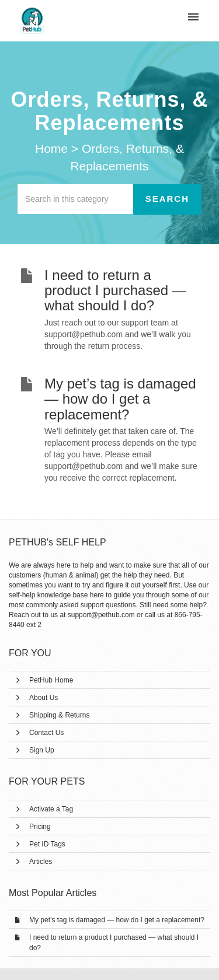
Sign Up (42, 750)
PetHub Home (51, 680)
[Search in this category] (76, 199)
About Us (44, 698)
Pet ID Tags (47, 844)
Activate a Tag (51, 809)
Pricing (40, 827)
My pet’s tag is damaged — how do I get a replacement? (117, 920)
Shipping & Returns (59, 715)
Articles (41, 862)
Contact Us (46, 733)
